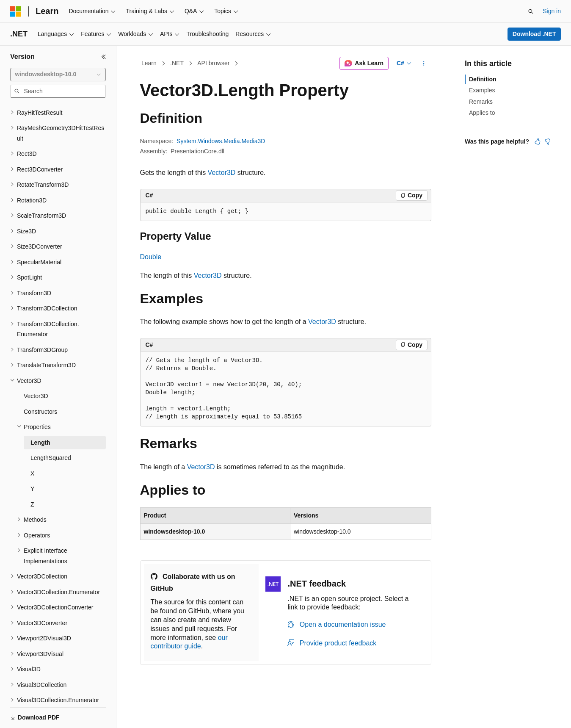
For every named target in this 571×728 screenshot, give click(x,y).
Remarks (481, 102)
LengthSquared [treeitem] (51, 429)
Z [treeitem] (32, 475)
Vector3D (222, 173)
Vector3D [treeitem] (36, 367)
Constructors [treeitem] (40, 382)
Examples (482, 90)
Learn (149, 63)
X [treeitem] (32, 444)
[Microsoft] (16, 11)
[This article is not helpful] (548, 141)
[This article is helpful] (538, 141)
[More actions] (423, 64)
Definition (483, 79)
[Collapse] (104, 57)
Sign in (552, 11)
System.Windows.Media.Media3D (221, 141)
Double (151, 257)
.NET (177, 63)
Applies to (482, 113)
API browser (213, 63)
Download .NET (534, 34)
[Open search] (531, 11)
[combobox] (58, 75)
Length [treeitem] (40, 413)
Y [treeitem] (32, 459)
